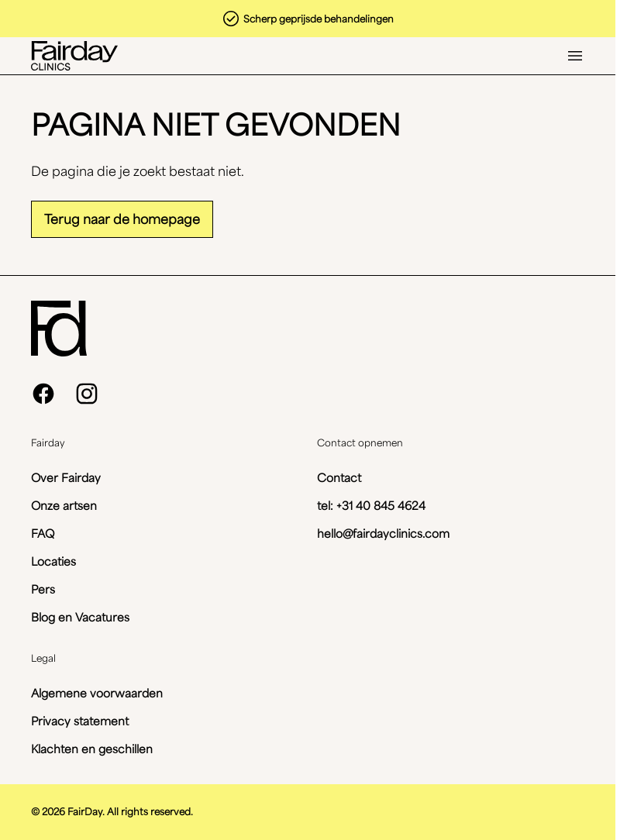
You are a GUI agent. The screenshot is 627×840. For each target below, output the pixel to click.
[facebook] (43, 394)
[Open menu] (575, 56)
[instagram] (87, 394)
